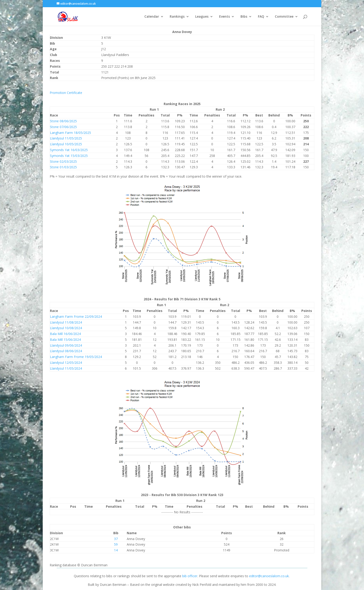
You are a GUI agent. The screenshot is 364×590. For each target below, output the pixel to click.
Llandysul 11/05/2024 (66, 368)
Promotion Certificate (66, 93)
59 (116, 544)
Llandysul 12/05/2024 (66, 363)
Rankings (177, 17)
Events (224, 17)
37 (116, 539)
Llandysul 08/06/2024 (66, 351)
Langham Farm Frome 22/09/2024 (76, 317)
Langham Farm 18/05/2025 (70, 133)
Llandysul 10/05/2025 (66, 144)
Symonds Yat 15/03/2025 (69, 156)
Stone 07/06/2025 (63, 127)
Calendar (152, 17)
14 (116, 550)
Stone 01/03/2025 (63, 167)
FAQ (261, 17)
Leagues (202, 17)
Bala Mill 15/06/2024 (65, 340)
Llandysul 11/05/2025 (66, 138)
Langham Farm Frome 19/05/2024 (76, 357)
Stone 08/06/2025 (63, 121)
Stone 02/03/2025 (63, 161)
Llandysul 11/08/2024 (66, 322)
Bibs (244, 17)
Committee (284, 17)
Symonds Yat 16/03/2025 (69, 150)
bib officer (190, 576)
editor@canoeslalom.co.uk (269, 576)
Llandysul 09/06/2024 (66, 345)
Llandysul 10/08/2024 (66, 328)
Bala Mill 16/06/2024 (65, 334)
